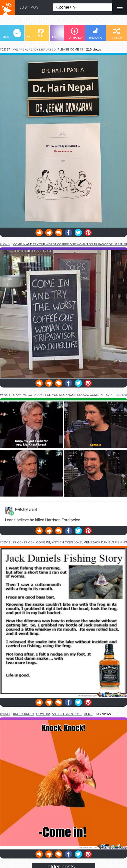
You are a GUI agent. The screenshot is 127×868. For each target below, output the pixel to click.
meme (88, 714)
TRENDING (95, 33)
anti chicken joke (67, 542)
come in (96, 395)
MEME (12, 34)
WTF (35, 34)
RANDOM (116, 33)
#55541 (5, 714)
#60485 (5, 244)
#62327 (5, 50)
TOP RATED (74, 33)
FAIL (61, 34)
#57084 (5, 395)
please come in (70, 50)
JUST (30, 7)
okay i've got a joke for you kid (39, 395)
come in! (43, 542)
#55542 (5, 542)
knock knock (77, 395)
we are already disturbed (34, 49)
